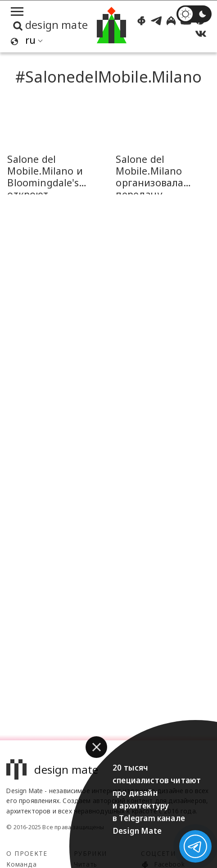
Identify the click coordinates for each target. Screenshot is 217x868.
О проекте (27, 853)
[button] (96, 747)
